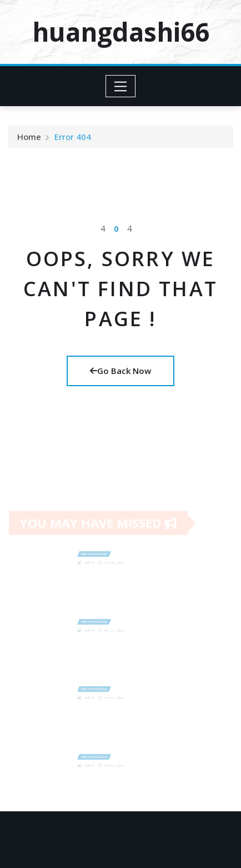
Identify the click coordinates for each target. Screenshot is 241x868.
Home (29, 139)
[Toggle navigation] (121, 86)
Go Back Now (120, 371)
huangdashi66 (121, 32)
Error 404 (73, 139)
